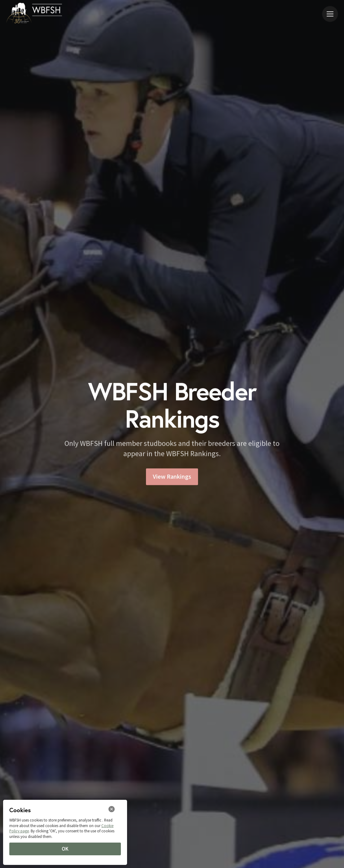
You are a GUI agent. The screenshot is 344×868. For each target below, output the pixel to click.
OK (65, 849)
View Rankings (172, 479)
